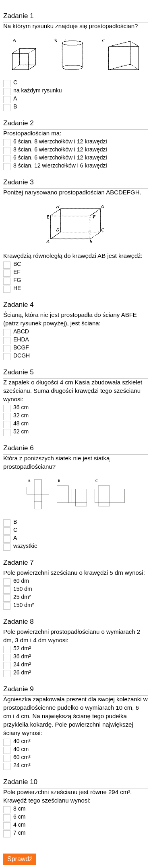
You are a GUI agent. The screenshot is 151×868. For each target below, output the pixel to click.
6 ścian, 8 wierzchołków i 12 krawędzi (60, 141)
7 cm (19, 833)
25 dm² (22, 597)
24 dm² (22, 664)
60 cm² (22, 757)
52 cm (21, 431)
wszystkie (25, 546)
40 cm (21, 749)
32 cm (21, 415)
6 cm (19, 817)
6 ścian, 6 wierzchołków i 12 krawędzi (60, 157)
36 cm (21, 407)
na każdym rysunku (38, 90)
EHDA (21, 339)
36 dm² (22, 656)
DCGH (22, 355)
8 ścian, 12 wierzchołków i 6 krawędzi (60, 165)
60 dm (21, 581)
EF (17, 272)
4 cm (19, 825)
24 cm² (22, 765)
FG (17, 280)
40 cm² (22, 741)
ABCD (21, 331)
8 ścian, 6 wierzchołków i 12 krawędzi (60, 149)
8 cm (19, 809)
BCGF (21, 347)
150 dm (23, 589)
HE (17, 288)
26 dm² (22, 672)
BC (17, 264)
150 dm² (24, 605)
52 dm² (22, 648)
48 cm (21, 423)
